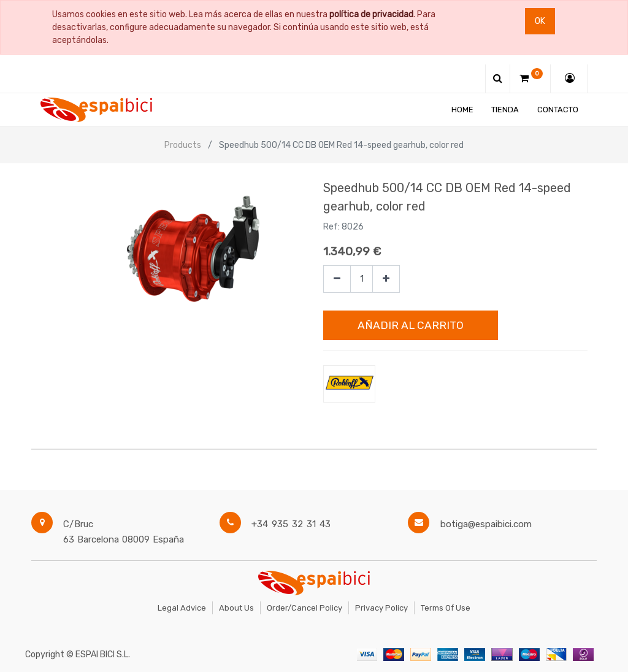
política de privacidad (371, 14)
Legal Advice (182, 608)
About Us (236, 608)
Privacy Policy (381, 608)
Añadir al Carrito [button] (411, 325)
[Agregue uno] (386, 279)
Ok (540, 21)
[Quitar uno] (337, 279)
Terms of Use (446, 608)
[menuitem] (462, 110)
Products (183, 145)
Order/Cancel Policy (304, 608)
